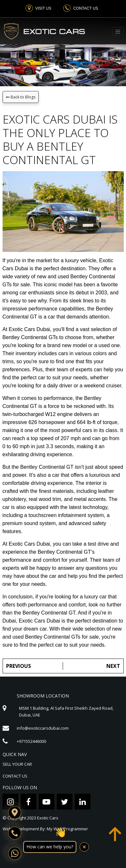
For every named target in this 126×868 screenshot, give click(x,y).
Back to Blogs (21, 97)
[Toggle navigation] (118, 32)
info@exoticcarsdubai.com (43, 728)
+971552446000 (31, 741)
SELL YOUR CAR (17, 764)
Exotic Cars (48, 818)
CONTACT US (15, 776)
